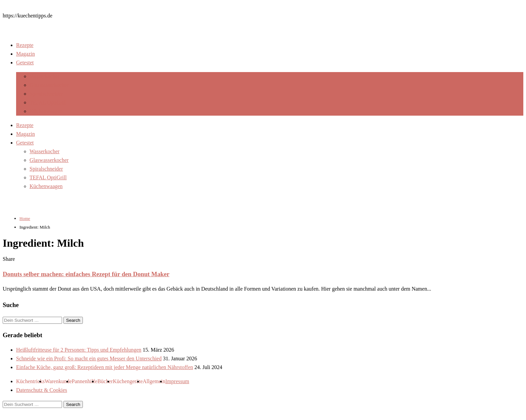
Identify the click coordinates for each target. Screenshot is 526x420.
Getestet (25, 63)
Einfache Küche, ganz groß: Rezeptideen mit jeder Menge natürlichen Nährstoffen (105, 367)
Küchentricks (30, 381)
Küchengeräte (128, 381)
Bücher (105, 381)
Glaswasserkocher (49, 85)
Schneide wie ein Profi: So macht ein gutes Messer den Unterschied (89, 358)
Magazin (25, 54)
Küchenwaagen (46, 111)
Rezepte (25, 45)
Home (25, 218)
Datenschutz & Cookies (42, 390)
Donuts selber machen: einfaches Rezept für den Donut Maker (86, 274)
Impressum (177, 381)
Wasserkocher (44, 76)
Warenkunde (58, 381)
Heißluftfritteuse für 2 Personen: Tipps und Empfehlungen (79, 350)
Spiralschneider (46, 94)
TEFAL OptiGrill (48, 102)
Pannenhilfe (85, 381)
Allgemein (154, 381)
